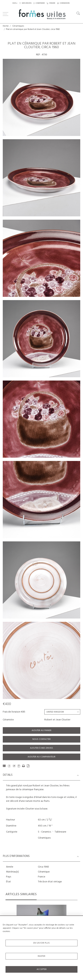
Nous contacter (41, 739)
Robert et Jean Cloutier (57, 720)
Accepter (42, 969)
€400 (7, 704)
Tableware (60, 832)
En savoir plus (41, 943)
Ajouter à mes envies (41, 748)
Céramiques (18, 26)
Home (6, 26)
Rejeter (41, 956)
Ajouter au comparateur (41, 757)
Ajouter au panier (41, 730)
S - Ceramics (44, 832)
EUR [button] (14, 3)
